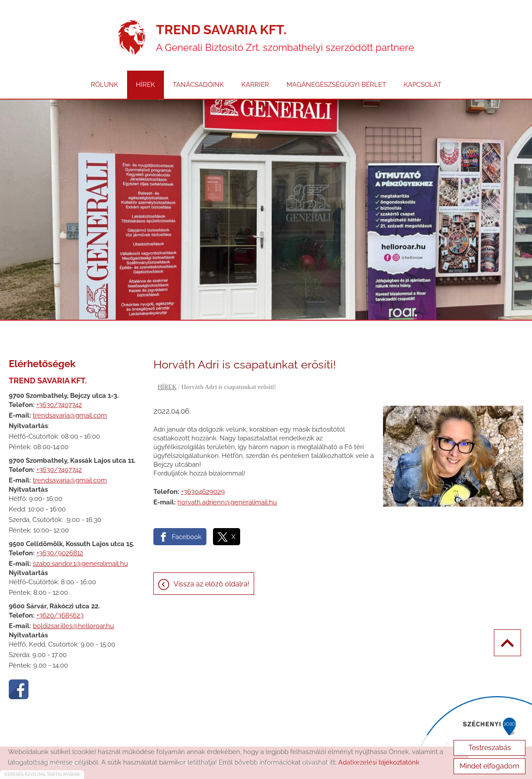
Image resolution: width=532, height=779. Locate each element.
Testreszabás (490, 748)
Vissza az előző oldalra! (211, 584)
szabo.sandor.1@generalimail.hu (80, 564)
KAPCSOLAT (422, 85)
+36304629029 (203, 492)
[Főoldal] (131, 38)
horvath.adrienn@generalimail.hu (227, 502)
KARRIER (255, 85)
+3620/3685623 (60, 615)
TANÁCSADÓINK (198, 85)
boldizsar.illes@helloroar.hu (73, 626)
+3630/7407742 (59, 405)
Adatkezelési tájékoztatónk (379, 762)
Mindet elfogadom (489, 766)
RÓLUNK (105, 85)
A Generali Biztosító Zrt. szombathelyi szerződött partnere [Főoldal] (285, 38)
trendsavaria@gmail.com (70, 415)
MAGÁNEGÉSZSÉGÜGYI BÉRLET (336, 85)
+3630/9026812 (60, 553)
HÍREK (145, 85)
